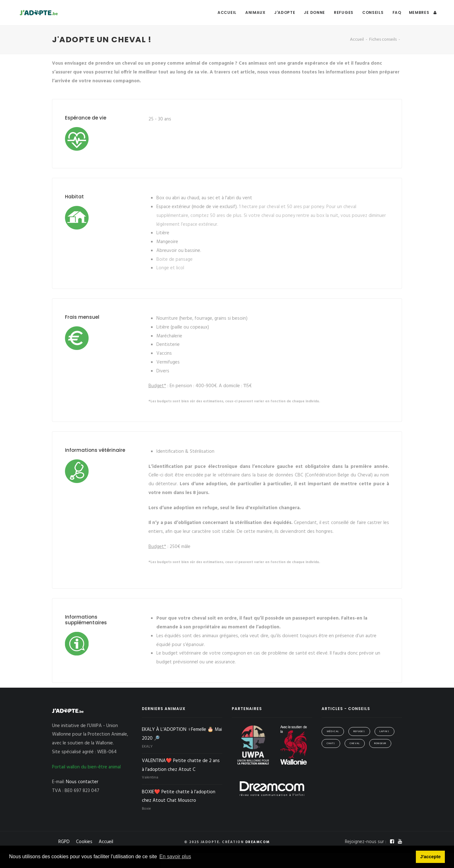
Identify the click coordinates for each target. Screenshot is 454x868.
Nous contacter (82, 782)
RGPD (64, 842)
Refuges (344, 12)
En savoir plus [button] (175, 856)
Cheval (355, 743)
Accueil (227, 12)
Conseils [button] (373, 12)
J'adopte (285, 12)
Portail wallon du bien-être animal (86, 767)
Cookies (84, 842)
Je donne (314, 12)
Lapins (384, 731)
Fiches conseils (383, 40)
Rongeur (380, 743)
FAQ (397, 12)
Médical (333, 731)
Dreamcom (258, 842)
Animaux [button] (255, 12)
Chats (331, 743)
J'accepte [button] (431, 857)
